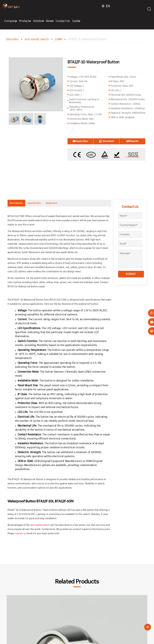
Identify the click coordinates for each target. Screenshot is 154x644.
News (50, 21)
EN (108, 6)
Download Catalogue (106, 142)
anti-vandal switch (40, 526)
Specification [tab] (45, 204)
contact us (20, 535)
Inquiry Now (80, 141)
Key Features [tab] (20, 204)
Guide (76, 21)
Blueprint (132, 141)
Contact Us (63, 21)
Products (25, 21)
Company (10, 21)
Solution (38, 21)
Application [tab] (69, 204)
